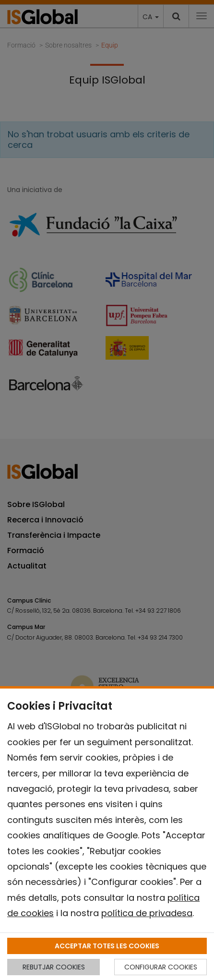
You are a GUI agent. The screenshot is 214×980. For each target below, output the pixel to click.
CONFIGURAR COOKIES (161, 967)
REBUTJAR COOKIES (54, 967)
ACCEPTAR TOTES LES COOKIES (107, 946)
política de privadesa (147, 913)
